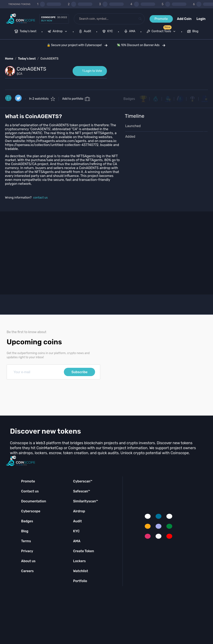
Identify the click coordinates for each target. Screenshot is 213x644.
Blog (25, 531)
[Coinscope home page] (20, 19)
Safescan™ (82, 491)
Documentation (34, 501)
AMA (77, 541)
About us (28, 561)
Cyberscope (31, 511)
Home (9, 59)
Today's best (27, 59)
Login (201, 19)
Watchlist (80, 571)
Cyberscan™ (83, 481)
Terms (26, 541)
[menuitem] (25, 32)
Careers (27, 571)
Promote (161, 19)
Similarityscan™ (85, 501)
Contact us (30, 491)
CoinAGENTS (49, 59)
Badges (129, 99)
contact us (41, 198)
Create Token (84, 551)
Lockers (79, 561)
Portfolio (80, 581)
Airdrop (79, 511)
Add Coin (184, 19)
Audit (77, 521)
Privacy (27, 551)
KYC (76, 531)
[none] (58, 32)
